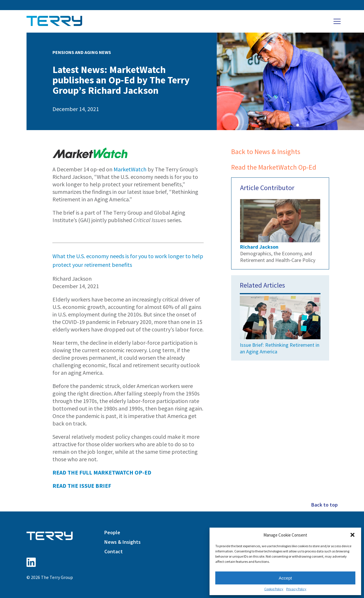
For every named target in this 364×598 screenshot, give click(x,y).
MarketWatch (130, 169)
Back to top (325, 505)
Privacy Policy (296, 589)
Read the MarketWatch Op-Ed (274, 167)
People (112, 532)
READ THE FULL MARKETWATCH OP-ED (102, 472)
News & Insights (122, 542)
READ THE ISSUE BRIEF (82, 486)
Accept (285, 578)
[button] (352, 535)
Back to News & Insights (266, 152)
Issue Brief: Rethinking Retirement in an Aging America (280, 324)
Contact (114, 551)
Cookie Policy (274, 589)
